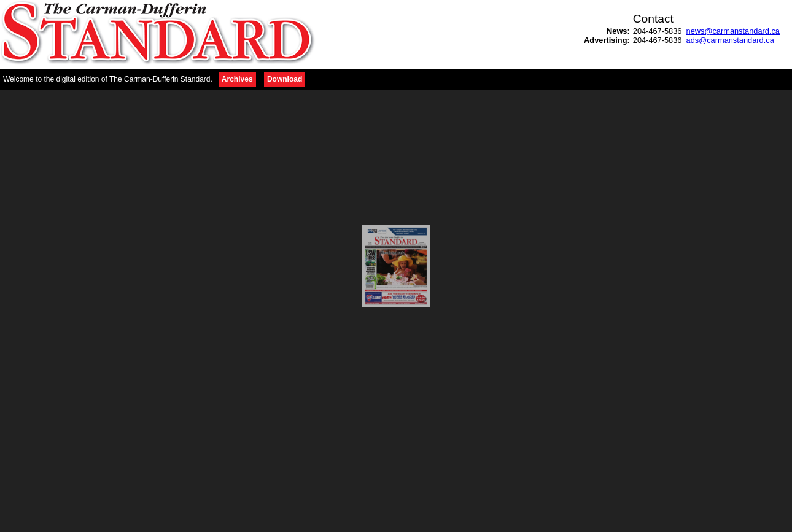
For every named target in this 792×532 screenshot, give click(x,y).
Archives (237, 79)
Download (285, 79)
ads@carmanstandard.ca (730, 40)
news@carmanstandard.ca (733, 31)
